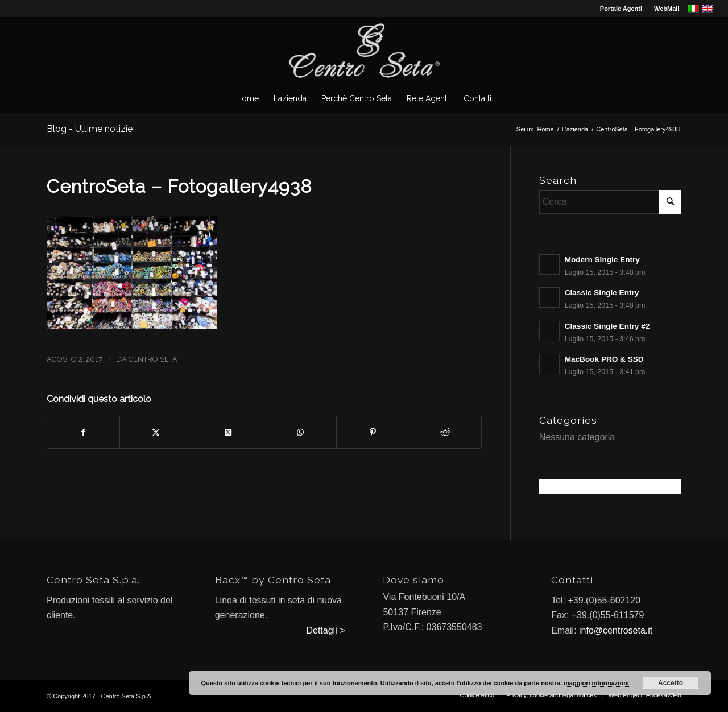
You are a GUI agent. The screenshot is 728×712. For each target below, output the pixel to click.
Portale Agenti (621, 9)
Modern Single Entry (602, 260)
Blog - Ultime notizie (90, 129)
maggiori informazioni (596, 683)
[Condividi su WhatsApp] (300, 432)
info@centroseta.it (616, 630)
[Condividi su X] (156, 432)
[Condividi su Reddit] (445, 432)
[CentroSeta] (364, 51)
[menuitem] (621, 9)
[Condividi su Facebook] (83, 432)
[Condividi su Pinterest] (373, 432)
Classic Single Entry (602, 293)
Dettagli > (325, 630)
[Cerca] (610, 202)
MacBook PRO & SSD (604, 359)
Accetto (671, 683)
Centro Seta (153, 359)
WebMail (667, 9)
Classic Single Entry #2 (607, 326)
